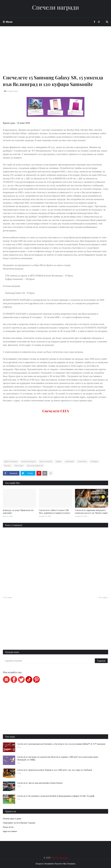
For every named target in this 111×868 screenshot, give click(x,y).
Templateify (49, 864)
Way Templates (69, 864)
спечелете (82, 461)
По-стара (103, 597)
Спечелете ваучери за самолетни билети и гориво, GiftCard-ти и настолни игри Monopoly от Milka (57, 758)
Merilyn (8, 466)
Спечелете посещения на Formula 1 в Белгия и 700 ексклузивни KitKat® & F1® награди (61, 744)
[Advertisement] (55, 54)
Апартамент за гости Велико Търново (19, 823)
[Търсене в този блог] (49, 661)
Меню (9, 22)
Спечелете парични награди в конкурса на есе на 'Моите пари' (91, 512)
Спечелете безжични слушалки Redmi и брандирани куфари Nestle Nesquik (56, 796)
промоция (69, 461)
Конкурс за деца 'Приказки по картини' (18, 512)
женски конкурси (29, 461)
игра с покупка (46, 461)
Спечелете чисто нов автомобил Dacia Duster (40, 783)
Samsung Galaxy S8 (35, 466)
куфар (59, 461)
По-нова (8, 597)
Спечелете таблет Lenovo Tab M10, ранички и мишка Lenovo (54, 512)
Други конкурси (11, 461)
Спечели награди (55, 7)
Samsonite (19, 466)
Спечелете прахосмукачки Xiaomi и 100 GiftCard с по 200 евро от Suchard (54, 770)
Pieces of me (8, 827)
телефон (94, 461)
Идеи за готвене (10, 831)
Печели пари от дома (12, 819)
